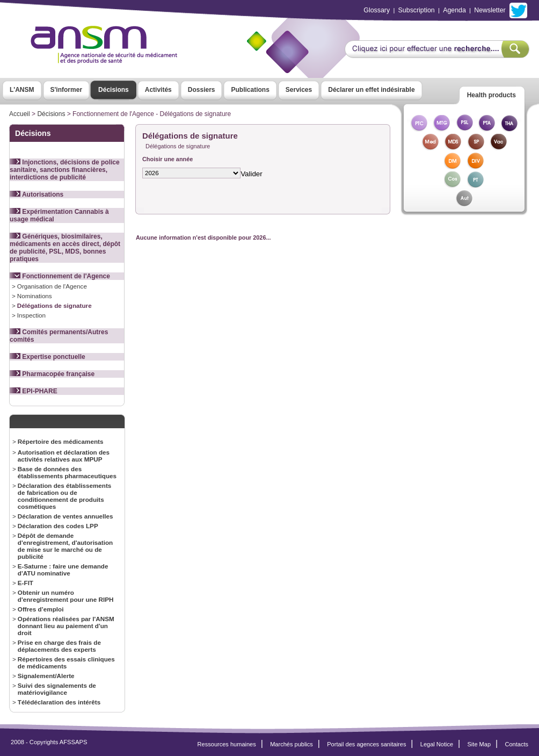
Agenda (454, 10)
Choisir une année (167, 159)
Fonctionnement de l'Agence (60, 276)
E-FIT (26, 583)
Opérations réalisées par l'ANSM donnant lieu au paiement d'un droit (66, 626)
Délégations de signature (54, 305)
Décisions (114, 90)
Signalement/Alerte (46, 676)
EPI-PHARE (34, 391)
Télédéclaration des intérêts (59, 702)
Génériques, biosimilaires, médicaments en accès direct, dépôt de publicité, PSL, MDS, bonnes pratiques (65, 248)
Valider (252, 174)
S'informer (67, 90)
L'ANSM (22, 90)
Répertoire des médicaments (61, 441)
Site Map (479, 744)
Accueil (20, 114)
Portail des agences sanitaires (366, 744)
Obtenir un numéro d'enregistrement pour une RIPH (66, 596)
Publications (250, 90)
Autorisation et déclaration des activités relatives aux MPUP (64, 456)
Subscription (417, 10)
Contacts (516, 744)
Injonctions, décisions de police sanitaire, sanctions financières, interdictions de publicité (65, 170)
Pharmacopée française (52, 374)
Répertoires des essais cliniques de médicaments (66, 663)
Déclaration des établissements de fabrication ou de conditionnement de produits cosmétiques (65, 496)
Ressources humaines (227, 744)
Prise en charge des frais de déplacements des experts (59, 646)
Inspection (31, 315)
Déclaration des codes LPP (58, 526)
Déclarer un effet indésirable (371, 90)
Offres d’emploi (41, 609)
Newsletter (490, 10)
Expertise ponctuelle (48, 357)
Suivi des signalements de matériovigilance (57, 689)
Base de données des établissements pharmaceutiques (67, 472)
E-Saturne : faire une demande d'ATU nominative (63, 570)
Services (299, 90)
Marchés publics (292, 744)
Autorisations (37, 195)
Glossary (377, 10)
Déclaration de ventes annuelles (65, 516)
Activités (158, 90)
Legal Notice (437, 744)
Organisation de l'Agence (52, 286)
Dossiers (202, 90)
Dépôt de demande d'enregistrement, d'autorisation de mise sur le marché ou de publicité (65, 546)
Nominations (35, 296)
